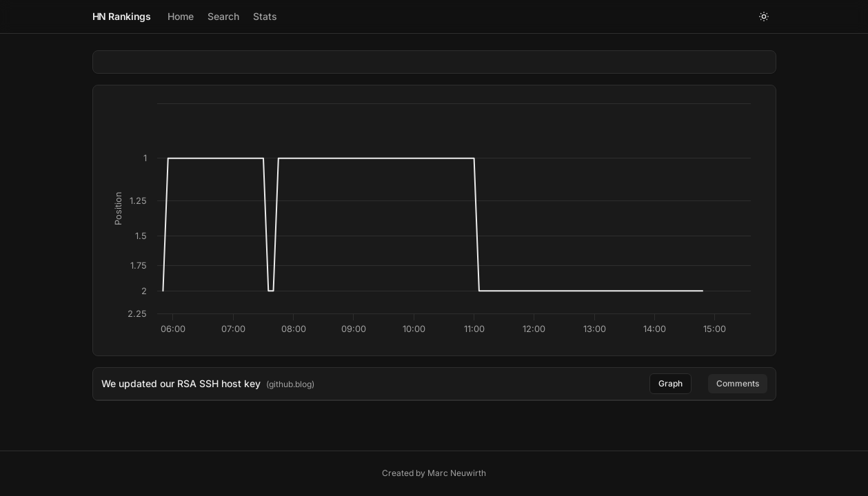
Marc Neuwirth (457, 473)
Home (181, 16)
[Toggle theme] (764, 17)
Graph (670, 383)
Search (223, 16)
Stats (265, 16)
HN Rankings (122, 16)
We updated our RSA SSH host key (181, 383)
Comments (738, 383)
